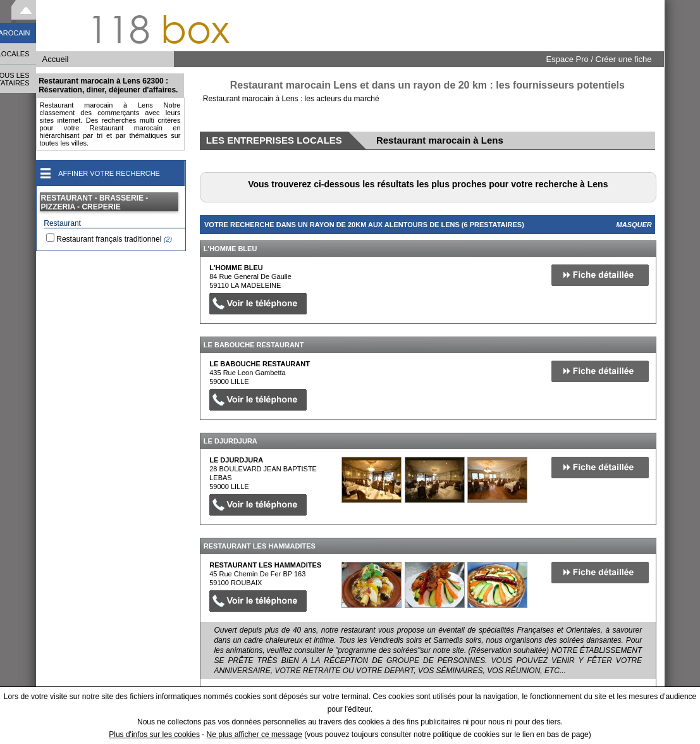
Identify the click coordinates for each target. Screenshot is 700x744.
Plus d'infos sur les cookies (154, 735)
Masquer (634, 225)
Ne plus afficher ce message (255, 735)
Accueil (56, 59)
